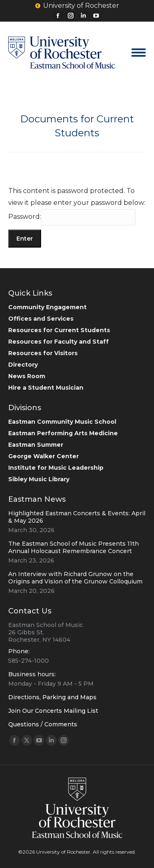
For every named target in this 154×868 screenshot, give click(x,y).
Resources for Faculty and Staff (59, 342)
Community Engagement (47, 307)
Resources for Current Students (59, 330)
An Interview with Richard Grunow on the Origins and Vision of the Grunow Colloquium (75, 578)
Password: (72, 217)
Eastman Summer (36, 445)
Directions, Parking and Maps (52, 697)
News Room (27, 376)
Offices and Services (41, 319)
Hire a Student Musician (46, 388)
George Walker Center (44, 456)
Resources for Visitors (43, 353)
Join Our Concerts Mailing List (53, 711)
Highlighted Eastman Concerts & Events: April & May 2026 (77, 517)
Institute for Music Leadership (56, 468)
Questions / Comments (43, 724)
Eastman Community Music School (62, 422)
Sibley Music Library (39, 479)
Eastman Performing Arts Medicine (63, 433)
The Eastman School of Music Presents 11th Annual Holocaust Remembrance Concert (74, 547)
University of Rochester (77, 6)
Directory (23, 365)
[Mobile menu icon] (139, 53)
